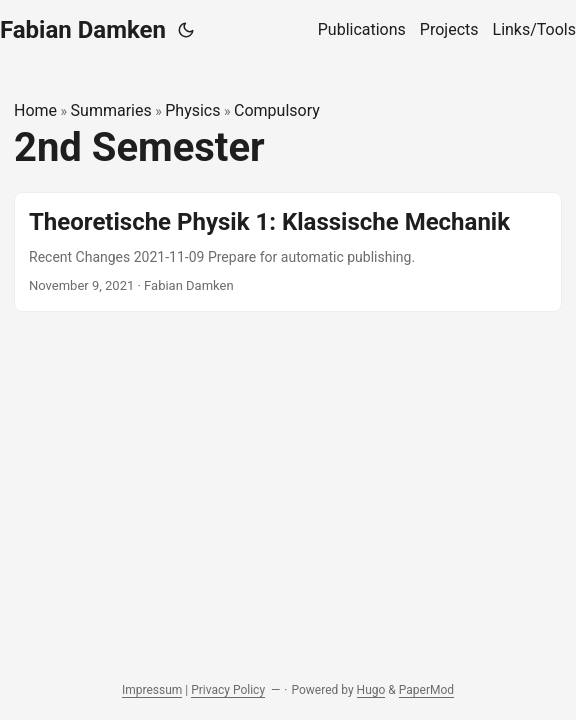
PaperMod (426, 690)
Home (35, 110)
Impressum (152, 690)
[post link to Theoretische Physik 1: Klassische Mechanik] (288, 252)
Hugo (371, 690)
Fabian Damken (83, 30)
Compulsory (277, 110)
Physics (192, 110)
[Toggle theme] (186, 30)
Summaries (111, 110)
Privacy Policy (228, 690)
